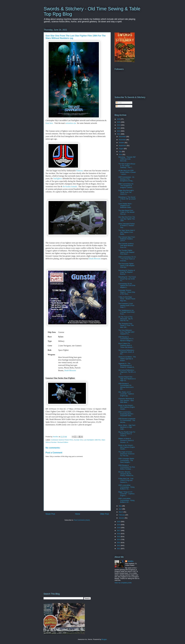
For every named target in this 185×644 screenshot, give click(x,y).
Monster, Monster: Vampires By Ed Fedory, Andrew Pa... (126, 474)
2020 (119, 522)
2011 (119, 549)
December (123, 137)
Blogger (104, 639)
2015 (119, 537)
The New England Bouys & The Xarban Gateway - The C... (127, 166)
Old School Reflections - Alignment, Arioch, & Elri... (127, 352)
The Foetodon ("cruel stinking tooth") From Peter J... (126, 305)
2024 (119, 125)
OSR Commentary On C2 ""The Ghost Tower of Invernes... (127, 259)
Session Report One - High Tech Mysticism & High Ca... (127, 379)
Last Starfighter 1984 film (92, 440)
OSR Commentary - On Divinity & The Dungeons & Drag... (126, 179)
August (121, 149)
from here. (50, 123)
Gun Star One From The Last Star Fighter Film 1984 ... (127, 219)
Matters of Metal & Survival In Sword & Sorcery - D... (126, 440)
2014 (119, 539)
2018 (119, 528)
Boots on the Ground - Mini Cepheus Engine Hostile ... (127, 407)
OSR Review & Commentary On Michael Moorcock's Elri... (126, 386)
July (120, 152)
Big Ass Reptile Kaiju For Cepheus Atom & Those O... (127, 434)
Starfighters (58, 178)
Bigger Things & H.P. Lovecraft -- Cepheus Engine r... (126, 494)
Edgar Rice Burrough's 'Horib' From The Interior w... (126, 192)
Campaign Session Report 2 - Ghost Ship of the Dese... (127, 292)
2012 (119, 545)
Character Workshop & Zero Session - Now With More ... (126, 400)
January (122, 518)
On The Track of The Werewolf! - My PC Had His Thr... (126, 319)
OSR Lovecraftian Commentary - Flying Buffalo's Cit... (126, 487)
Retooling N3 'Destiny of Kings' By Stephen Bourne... (127, 272)
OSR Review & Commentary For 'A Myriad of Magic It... (126, 339)
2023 (119, 128)
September (123, 146)
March (121, 512)
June (121, 154)
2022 (119, 131)
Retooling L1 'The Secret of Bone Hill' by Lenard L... (127, 199)
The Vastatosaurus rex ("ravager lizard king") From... (127, 312)
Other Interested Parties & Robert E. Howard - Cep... (127, 226)
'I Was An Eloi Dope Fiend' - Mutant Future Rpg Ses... (127, 299)
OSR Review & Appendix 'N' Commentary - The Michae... (127, 420)
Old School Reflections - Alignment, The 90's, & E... (127, 372)
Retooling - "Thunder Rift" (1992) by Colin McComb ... (127, 159)
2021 (119, 134)
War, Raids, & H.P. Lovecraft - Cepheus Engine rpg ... (126, 394)
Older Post (104, 514)
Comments (121, 106)
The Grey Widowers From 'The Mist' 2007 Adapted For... (126, 332)
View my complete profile (123, 583)
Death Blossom (95, 259)
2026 (119, 119)
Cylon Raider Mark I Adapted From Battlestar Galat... (125, 206)
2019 (119, 525)
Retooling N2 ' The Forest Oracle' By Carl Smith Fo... (127, 279)
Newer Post (50, 514)
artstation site (71, 123)
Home (78, 514)
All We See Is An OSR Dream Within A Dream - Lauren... (127, 172)
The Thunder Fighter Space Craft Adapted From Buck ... (126, 252)
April (121, 509)
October (122, 143)
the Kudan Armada (70, 186)
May (120, 506)
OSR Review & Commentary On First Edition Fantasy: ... (127, 467)
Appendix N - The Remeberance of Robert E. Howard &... (127, 365)
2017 (119, 531)
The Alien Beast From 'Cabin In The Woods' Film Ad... (126, 212)
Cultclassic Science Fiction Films (62, 440)
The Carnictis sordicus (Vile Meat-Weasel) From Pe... (126, 245)
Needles (130, 561)
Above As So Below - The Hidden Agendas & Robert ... (127, 359)
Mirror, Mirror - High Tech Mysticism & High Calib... (127, 427)
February (122, 515)
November (123, 140)
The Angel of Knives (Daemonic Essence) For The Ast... (126, 454)
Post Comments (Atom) (82, 520)
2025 (119, 122)
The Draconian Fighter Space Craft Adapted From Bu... (126, 265)
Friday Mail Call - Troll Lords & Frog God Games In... (126, 480)
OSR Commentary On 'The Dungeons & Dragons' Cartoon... (126, 186)
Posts (119, 103)
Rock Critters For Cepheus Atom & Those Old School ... (126, 345)
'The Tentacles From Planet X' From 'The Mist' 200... (126, 325)
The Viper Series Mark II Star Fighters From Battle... (127, 232)
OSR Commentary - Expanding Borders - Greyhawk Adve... (126, 414)
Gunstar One (78, 440)
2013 (119, 543)
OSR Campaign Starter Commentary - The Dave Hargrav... (126, 460)
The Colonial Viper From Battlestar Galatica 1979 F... (127, 239)
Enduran (80, 171)
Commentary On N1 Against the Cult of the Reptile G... (127, 285)
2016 (119, 534)
